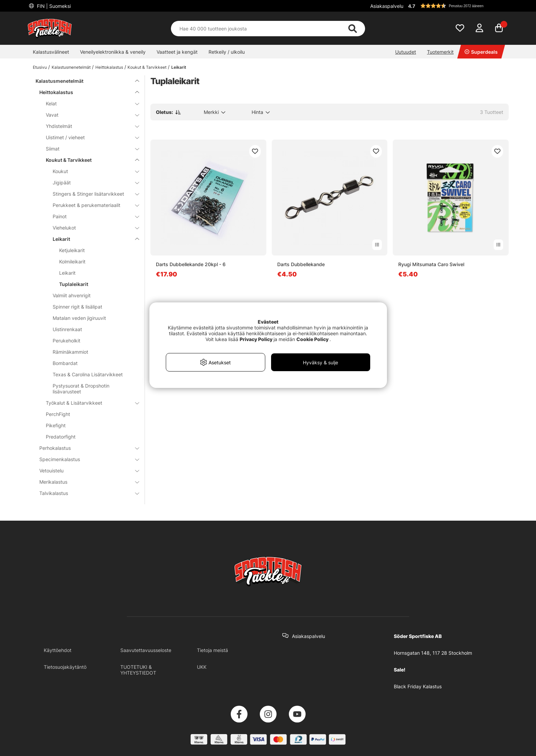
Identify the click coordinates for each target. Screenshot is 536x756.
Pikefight (56, 425)
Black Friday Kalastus (418, 686)
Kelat (88, 103)
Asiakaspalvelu (387, 6)
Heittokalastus (109, 67)
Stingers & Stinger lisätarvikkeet (92, 194)
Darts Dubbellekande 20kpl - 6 (191, 264)
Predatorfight (61, 437)
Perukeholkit (66, 341)
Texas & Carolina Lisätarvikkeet (88, 374)
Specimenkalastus (85, 459)
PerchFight (58, 414)
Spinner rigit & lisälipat (77, 307)
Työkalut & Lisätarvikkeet (88, 403)
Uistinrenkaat (67, 329)
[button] (457, 6)
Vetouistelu (85, 471)
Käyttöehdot (58, 650)
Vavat (88, 115)
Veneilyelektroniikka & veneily (113, 52)
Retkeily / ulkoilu (227, 52)
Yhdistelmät (88, 126)
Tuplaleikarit (74, 284)
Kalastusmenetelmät (71, 67)
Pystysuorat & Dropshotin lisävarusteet (81, 389)
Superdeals (481, 52)
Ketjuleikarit (72, 250)
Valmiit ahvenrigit (72, 295)
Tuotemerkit (440, 52)
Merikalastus (85, 482)
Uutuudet (406, 52)
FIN (53, 6)
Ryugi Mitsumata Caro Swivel (431, 264)
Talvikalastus (85, 493)
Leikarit (179, 67)
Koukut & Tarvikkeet (147, 67)
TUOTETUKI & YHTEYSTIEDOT (138, 670)
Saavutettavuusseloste (146, 650)
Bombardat (65, 363)
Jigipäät (92, 183)
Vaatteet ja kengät (177, 52)
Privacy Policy (256, 339)
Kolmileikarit (72, 262)
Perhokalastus (85, 448)
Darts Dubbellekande (301, 264)
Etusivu (40, 67)
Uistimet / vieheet (88, 137)
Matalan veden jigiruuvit (79, 318)
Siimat (88, 149)
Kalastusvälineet (51, 52)
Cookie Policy (312, 339)
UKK (202, 667)
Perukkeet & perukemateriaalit (92, 205)
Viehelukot (92, 228)
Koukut (92, 171)
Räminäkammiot (70, 352)
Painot (92, 216)
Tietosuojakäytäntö (65, 667)
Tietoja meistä (212, 650)
